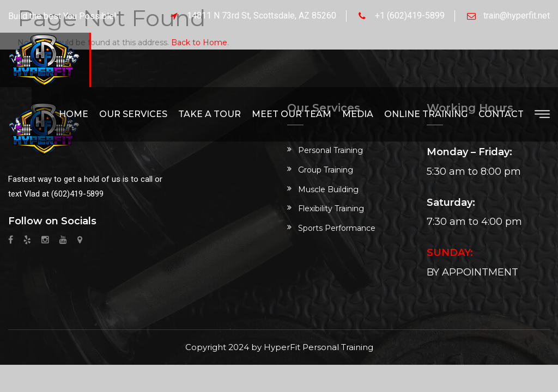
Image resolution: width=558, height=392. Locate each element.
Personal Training (330, 150)
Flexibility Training (331, 209)
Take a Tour (210, 114)
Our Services (133, 114)
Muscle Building (328, 189)
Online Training (426, 114)
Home (74, 114)
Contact (501, 114)
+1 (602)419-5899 (410, 16)
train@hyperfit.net (517, 16)
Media (358, 114)
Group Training (326, 170)
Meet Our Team (292, 114)
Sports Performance (337, 228)
